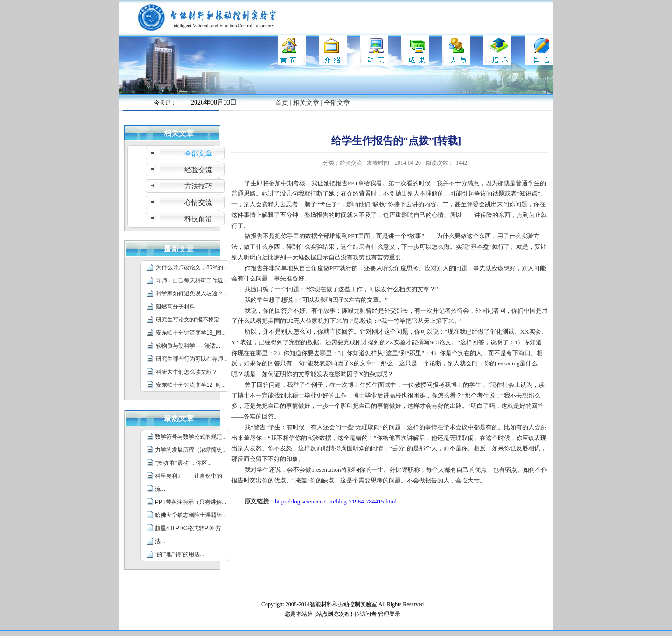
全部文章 (337, 103)
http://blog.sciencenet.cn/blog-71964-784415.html (336, 501)
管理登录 (389, 614)
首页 (282, 103)
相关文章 (306, 103)
